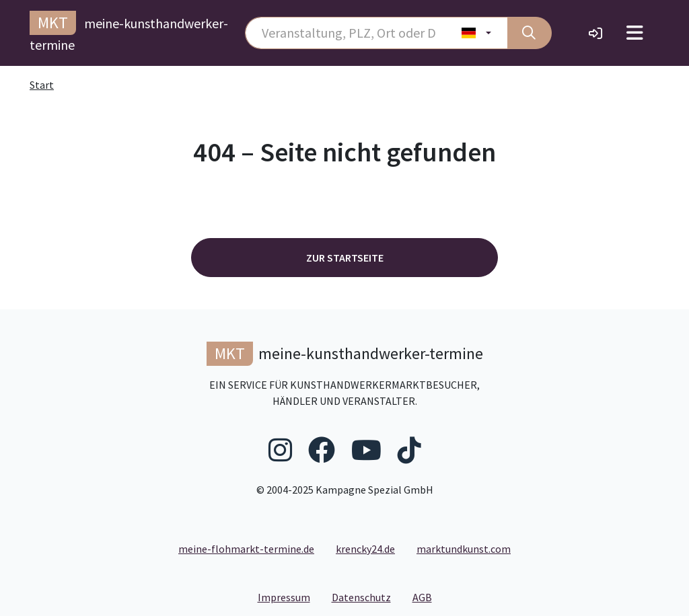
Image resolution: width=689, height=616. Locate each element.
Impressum (289, 596)
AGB (428, 596)
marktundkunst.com (464, 549)
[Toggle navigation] (635, 33)
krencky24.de (365, 549)
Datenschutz (367, 596)
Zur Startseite (345, 258)
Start (42, 85)
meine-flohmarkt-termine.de (246, 549)
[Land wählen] (477, 33)
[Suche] (530, 33)
